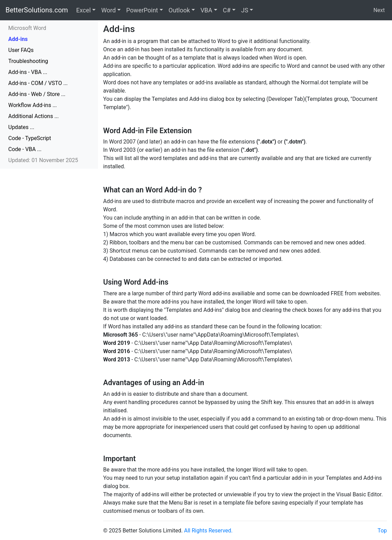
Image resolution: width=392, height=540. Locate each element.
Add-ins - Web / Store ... (37, 94)
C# (227, 10)
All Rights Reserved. (208, 531)
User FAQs (21, 50)
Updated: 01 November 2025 (43, 160)
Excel (84, 10)
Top (382, 531)
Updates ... (21, 127)
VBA (206, 10)
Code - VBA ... (25, 149)
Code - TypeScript (30, 138)
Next (379, 10)
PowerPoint (142, 10)
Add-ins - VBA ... (28, 72)
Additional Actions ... (34, 116)
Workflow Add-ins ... (32, 105)
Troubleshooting (28, 61)
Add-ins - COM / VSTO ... (38, 83)
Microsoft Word (27, 28)
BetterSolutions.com (37, 10)
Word (108, 10)
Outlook (179, 10)
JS (245, 10)
